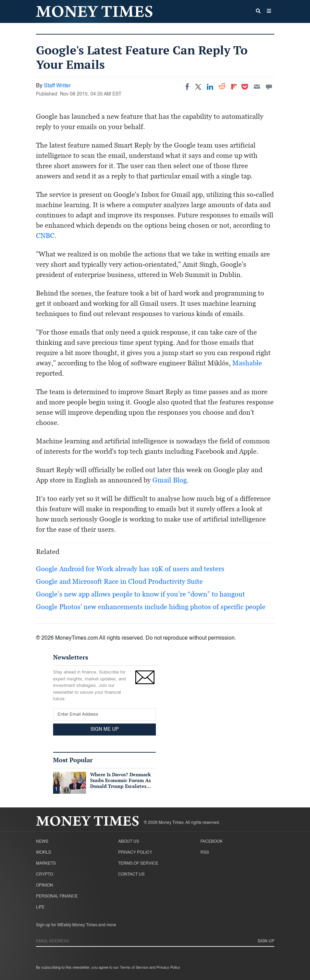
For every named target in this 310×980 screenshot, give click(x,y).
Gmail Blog (170, 480)
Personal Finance (57, 896)
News (42, 842)
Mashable (247, 363)
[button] (269, 12)
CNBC (45, 236)
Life (40, 907)
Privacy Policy (135, 853)
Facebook (212, 842)
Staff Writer (57, 86)
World (44, 853)
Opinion (45, 885)
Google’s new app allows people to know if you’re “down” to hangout (140, 594)
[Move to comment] (269, 87)
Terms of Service (138, 864)
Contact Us (131, 875)
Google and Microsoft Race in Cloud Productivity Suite (119, 581)
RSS (205, 853)
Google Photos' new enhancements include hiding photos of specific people (151, 607)
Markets (46, 864)
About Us (129, 842)
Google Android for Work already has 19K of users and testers (130, 569)
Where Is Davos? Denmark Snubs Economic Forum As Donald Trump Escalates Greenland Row (120, 783)
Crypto (45, 875)
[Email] (257, 87)
